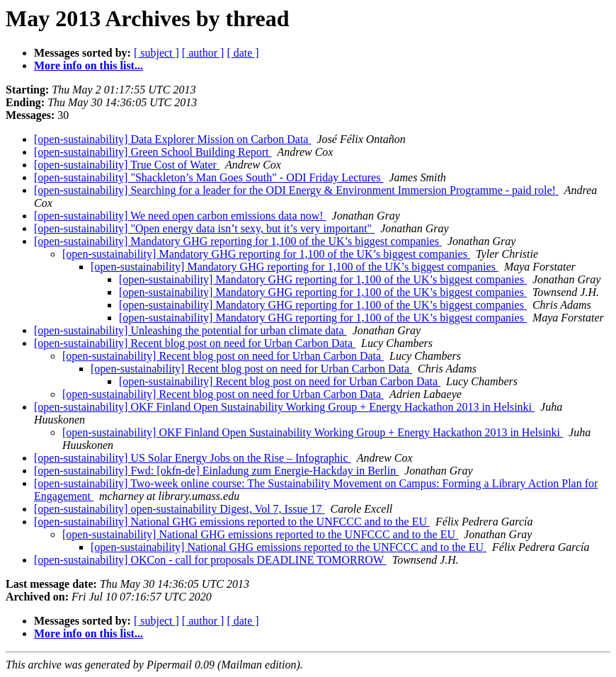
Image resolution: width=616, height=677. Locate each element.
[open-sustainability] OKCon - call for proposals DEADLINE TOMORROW (210, 560)
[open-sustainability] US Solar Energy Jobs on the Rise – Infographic (193, 458)
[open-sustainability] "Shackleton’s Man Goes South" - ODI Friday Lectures (209, 177)
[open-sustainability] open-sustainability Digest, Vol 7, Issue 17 (179, 509)
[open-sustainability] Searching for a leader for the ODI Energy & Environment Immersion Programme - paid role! (296, 190)
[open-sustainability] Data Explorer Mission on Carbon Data (172, 139)
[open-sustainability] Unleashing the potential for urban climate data (190, 330)
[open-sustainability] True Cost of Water (127, 165)
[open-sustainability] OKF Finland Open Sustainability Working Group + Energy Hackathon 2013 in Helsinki (284, 407)
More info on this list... (89, 66)
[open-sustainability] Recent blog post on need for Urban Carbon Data (195, 343)
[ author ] (203, 53)
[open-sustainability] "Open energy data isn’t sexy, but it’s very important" (204, 228)
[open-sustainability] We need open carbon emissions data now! (180, 216)
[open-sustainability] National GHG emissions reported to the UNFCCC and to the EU (232, 522)
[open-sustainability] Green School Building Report (153, 152)
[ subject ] (156, 53)
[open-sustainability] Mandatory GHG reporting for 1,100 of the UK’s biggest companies (238, 241)
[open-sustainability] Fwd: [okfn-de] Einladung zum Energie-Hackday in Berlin (216, 471)
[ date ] (243, 53)
